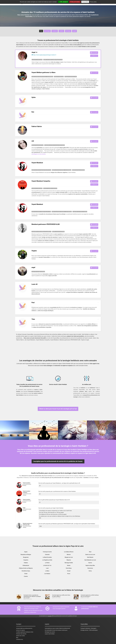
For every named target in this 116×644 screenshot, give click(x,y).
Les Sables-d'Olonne (69, 552)
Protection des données (21, 634)
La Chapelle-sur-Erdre (47, 560)
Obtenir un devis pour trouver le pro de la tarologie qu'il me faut (58, 409)
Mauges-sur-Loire (69, 557)
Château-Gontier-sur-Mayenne (26, 568)
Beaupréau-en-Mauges (26, 555)
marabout (55, 31)
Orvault (69, 571)
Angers (26, 552)
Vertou (90, 571)
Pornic (69, 574)
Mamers (69, 555)
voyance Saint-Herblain (50, 634)
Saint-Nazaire (90, 557)
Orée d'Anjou (69, 568)
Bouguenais (26, 557)
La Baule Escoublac (47, 557)
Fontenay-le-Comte (47, 552)
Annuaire (18, 628)
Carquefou (26, 560)
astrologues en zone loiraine (39, 154)
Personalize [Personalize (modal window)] (85, 2)
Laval (47, 568)
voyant (74, 31)
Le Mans (47, 571)
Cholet (26, 574)
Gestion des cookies (21, 636)
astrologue (47, 31)
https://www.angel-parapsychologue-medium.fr (45, 55)
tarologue (68, 31)
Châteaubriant (26, 565)
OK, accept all (63, 2)
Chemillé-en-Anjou (26, 571)
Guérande (47, 555)
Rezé (90, 552)
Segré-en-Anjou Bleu (90, 565)
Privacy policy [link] (93, 2)
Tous (41, 31)
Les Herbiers (47, 574)
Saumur (90, 563)
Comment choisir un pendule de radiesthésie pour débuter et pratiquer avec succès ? (32, 596)
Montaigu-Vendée (69, 563)
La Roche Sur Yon (47, 565)
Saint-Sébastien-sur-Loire (90, 560)
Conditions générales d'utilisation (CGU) (25, 632)
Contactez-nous (20, 639)
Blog (17, 638)
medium (61, 31)
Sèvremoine (90, 568)
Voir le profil (94, 53)
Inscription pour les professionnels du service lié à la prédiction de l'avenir (58, 461)
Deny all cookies (75, 2)
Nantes (69, 565)
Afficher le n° (94, 56)
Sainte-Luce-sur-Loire (90, 555)
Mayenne (69, 560)
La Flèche (47, 563)
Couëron (26, 576)
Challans (26, 563)
